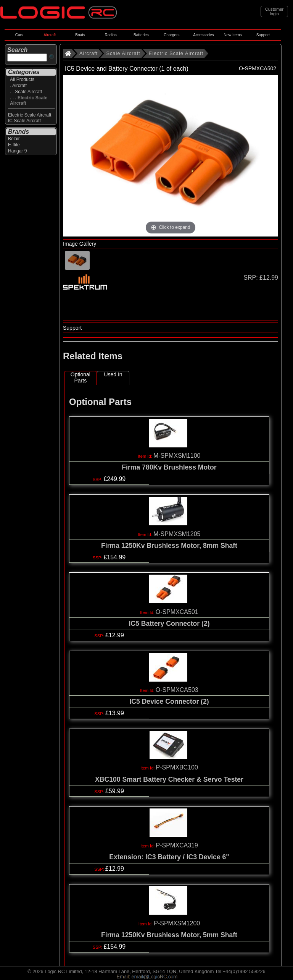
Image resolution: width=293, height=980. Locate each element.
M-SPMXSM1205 (177, 534)
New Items (233, 35)
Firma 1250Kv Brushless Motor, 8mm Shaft (169, 546)
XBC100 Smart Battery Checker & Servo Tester (169, 779)
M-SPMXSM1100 (177, 456)
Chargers (171, 35)
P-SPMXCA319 (177, 845)
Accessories (203, 35)
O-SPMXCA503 (177, 690)
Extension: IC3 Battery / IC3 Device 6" (169, 857)
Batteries (141, 35)
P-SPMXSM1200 (177, 923)
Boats (80, 35)
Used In (113, 374)
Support (263, 35)
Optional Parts (80, 377)
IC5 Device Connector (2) (169, 701)
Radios (110, 35)
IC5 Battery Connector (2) (169, 624)
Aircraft (50, 35)
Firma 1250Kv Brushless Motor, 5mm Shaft (169, 935)
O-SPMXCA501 (177, 612)
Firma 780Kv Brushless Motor (169, 467)
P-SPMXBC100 (177, 767)
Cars (19, 35)
